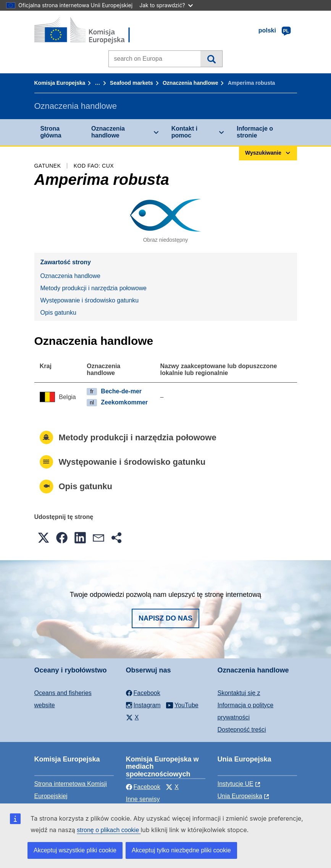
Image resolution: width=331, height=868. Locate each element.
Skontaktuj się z (239, 693)
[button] (44, 538)
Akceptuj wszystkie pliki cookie (75, 850)
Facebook (143, 787)
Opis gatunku (58, 313)
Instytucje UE (236, 784)
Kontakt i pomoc (184, 132)
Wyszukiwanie (211, 59)
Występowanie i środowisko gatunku (90, 300)
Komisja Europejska (60, 83)
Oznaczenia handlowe (190, 83)
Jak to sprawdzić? (166, 5)
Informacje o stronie (255, 132)
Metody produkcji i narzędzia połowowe (94, 288)
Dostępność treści (242, 730)
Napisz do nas (165, 618)
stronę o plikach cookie (109, 830)
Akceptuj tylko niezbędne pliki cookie (181, 850)
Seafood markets (132, 83)
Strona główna (51, 132)
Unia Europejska (240, 796)
